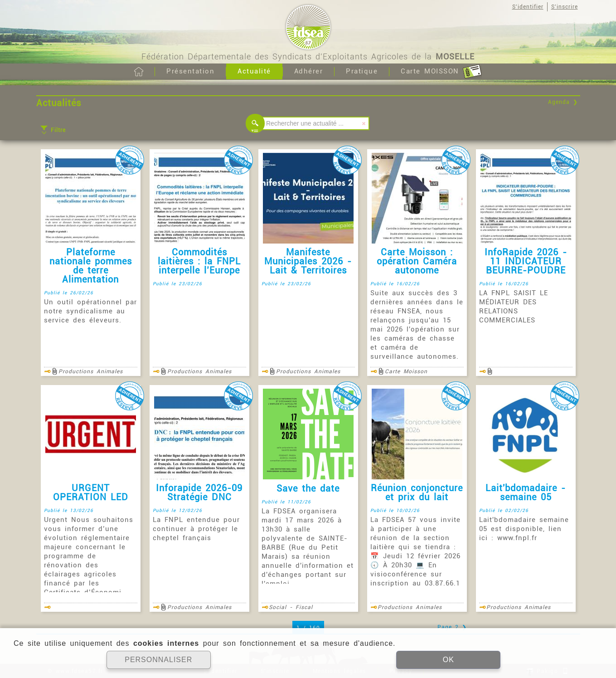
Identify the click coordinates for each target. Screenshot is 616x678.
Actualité (254, 71)
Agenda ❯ (563, 102)
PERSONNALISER (158, 660)
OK (449, 660)
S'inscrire (565, 7)
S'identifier (528, 7)
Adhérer (309, 71)
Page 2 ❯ (452, 627)
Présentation (190, 71)
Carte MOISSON (441, 72)
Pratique (362, 71)
